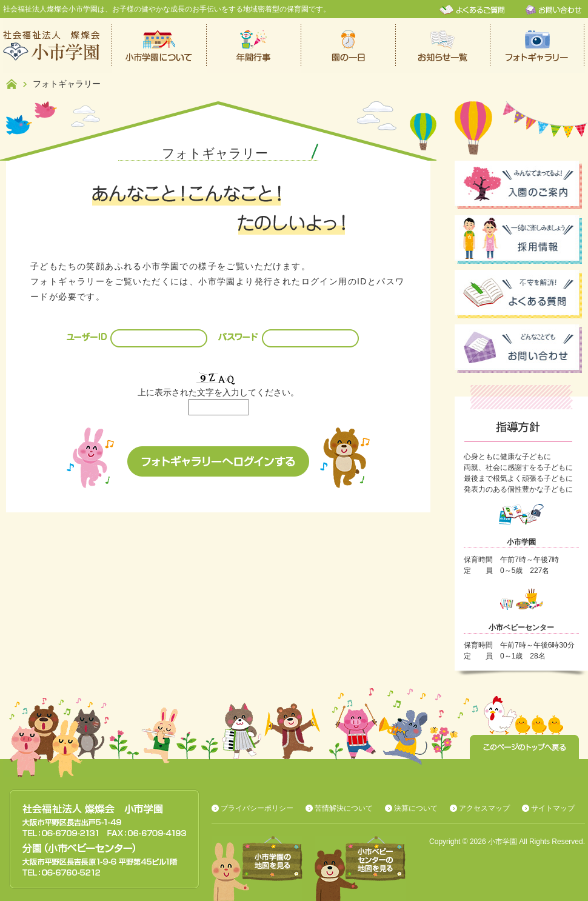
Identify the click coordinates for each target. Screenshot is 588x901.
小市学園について (159, 45)
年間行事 (254, 45)
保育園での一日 (349, 45)
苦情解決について (344, 808)
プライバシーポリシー (257, 808)
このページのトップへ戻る (524, 747)
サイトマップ (553, 808)
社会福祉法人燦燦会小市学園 (58, 45)
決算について (416, 808)
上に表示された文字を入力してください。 (218, 392)
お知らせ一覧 (443, 45)
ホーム (12, 84)
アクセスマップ (484, 808)
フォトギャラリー (538, 45)
